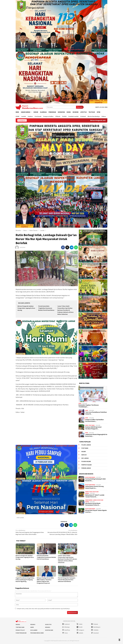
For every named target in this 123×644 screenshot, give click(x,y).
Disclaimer (34, 630)
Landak (95, 500)
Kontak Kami (49, 630)
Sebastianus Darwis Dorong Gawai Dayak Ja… (94, 487)
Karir (32, 627)
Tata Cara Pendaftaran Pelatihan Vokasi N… (96, 413)
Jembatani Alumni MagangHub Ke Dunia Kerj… (96, 435)
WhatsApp (66, 627)
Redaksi (33, 624)
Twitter (79, 624)
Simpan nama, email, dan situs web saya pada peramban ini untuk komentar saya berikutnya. (43, 609)
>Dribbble (95, 630)
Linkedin (80, 633)
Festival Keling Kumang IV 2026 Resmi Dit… (95, 480)
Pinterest (94, 624)
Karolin (84, 455)
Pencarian (80, 107)
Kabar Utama (89, 492)
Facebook (66, 624)
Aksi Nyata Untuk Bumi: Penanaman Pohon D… (93, 504)
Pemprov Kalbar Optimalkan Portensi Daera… (94, 420)
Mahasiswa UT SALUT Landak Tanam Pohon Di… (95, 496)
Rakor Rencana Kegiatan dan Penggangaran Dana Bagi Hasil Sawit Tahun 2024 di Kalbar (30, 532)
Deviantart (95, 633)
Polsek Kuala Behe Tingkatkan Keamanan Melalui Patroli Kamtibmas (46, 308)
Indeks (18, 624)
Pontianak (92, 425)
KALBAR (84, 452)
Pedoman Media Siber (37, 633)
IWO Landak (85, 458)
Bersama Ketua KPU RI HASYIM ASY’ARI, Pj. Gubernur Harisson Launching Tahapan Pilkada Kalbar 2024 (62, 532)
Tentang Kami (20, 627)
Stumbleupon (96, 627)
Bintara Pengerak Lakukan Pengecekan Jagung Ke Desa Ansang (26, 308)
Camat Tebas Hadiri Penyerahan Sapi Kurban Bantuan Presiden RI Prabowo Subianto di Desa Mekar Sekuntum (65, 310)
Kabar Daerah (89, 500)
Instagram (80, 630)
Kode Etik (48, 624)
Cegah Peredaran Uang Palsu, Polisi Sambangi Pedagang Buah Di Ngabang (25, 580)
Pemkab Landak (86, 468)
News (80, 403)
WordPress (66, 630)
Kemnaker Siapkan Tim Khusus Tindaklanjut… (89, 406)
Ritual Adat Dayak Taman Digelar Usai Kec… (96, 511)
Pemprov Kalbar (86, 465)
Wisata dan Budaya (90, 477)
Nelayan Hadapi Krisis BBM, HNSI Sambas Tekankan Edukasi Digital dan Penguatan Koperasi (45, 581)
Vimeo (65, 633)
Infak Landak (20, 518)
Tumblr (80, 627)
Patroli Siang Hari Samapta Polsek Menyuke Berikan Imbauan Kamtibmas (67, 580)
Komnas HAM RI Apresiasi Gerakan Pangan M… (93, 428)
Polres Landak (86, 445)
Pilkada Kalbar (86, 461)
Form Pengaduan (21, 633)
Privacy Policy (20, 630)
